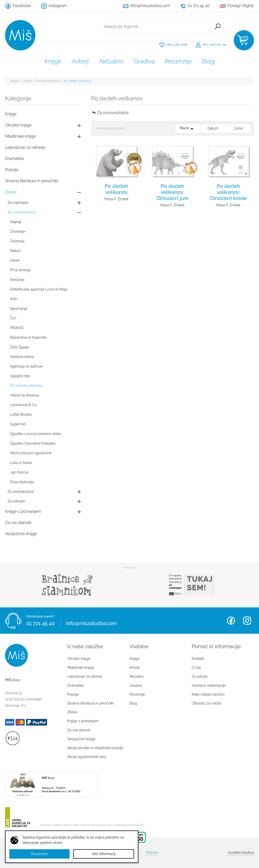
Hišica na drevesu (25, 395)
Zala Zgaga (19, 347)
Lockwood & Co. (24, 405)
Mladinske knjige (20, 136)
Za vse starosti (18, 523)
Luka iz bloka (21, 463)
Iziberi (15, 260)
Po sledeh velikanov (78, 81)
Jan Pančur (19, 472)
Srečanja (17, 279)
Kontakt (198, 659)
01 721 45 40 (40, 624)
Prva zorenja (20, 270)
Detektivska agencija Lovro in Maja (39, 289)
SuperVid (18, 424)
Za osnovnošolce (48, 81)
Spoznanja (19, 308)
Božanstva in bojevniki (28, 337)
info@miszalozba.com (91, 624)
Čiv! (13, 318)
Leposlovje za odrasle (25, 147)
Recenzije (178, 61)
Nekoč (16, 251)
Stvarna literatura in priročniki (32, 181)
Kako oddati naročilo (208, 694)
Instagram (247, 621)
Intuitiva (241, 853)
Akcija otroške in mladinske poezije (95, 748)
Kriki (14, 299)
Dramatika (14, 159)
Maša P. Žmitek (116, 199)
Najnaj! (16, 222)
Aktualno (111, 61)
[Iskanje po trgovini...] (155, 26)
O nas (196, 667)
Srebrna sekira (22, 357)
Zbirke (27, 81)
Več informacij (104, 854)
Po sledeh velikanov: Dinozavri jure (172, 192)
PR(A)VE (17, 328)
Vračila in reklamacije (209, 685)
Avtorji (80, 61)
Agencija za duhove (26, 366)
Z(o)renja (17, 241)
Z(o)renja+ (18, 231)
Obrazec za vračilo (207, 703)
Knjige (53, 61)
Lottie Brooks (21, 414)
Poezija (12, 170)
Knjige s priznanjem (23, 511)
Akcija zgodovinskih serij (87, 757)
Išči (218, 26)
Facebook (231, 621)
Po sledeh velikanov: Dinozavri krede (229, 192)
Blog (208, 61)
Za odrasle (16, 501)
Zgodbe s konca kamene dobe (36, 434)
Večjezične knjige (21, 534)
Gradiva (144, 61)
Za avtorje (200, 676)
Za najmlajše (18, 202)
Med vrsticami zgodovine (31, 453)
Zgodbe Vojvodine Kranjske (33, 443)
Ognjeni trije (20, 376)
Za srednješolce (21, 491)
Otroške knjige (18, 125)
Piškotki (152, 853)
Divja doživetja (22, 482)
